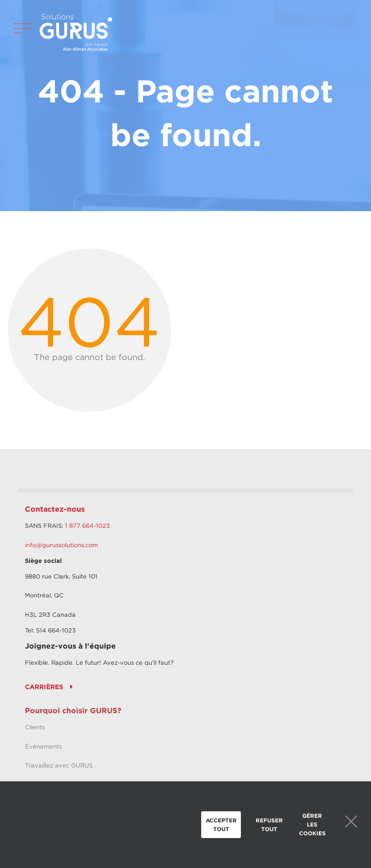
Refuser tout (269, 825)
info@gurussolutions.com (61, 545)
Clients (35, 727)
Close (351, 821)
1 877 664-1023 (87, 526)
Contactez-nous (55, 509)
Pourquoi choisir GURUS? (73, 711)
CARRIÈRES (44, 687)
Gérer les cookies (312, 824)
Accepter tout (221, 825)
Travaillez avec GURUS (59, 765)
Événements (43, 747)
